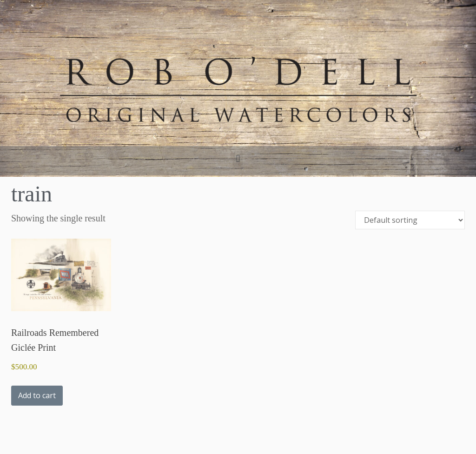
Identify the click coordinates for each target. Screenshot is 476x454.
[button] (238, 158)
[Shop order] (410, 220)
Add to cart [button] (37, 395)
